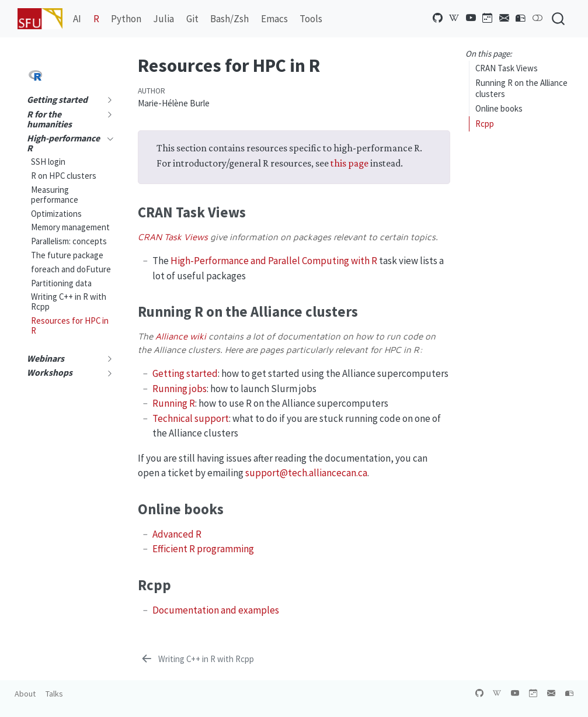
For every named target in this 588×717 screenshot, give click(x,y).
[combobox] (559, 18)
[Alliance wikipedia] (454, 18)
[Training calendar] (488, 18)
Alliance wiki (181, 336)
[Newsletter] (505, 18)
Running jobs (180, 389)
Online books (499, 108)
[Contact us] (521, 18)
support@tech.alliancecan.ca (306, 473)
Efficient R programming (203, 549)
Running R (174, 403)
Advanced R (177, 534)
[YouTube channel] (471, 18)
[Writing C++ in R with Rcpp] (197, 659)
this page (349, 163)
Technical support (191, 418)
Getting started (185, 373)
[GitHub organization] (438, 18)
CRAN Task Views (507, 68)
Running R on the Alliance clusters (521, 88)
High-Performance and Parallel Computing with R (274, 261)
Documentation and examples (216, 610)
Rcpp (485, 124)
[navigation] (107, 100)
